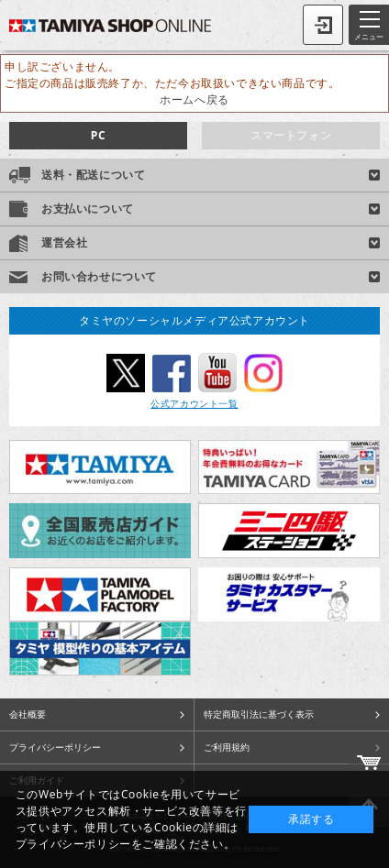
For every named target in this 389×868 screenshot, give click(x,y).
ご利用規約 (227, 747)
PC (98, 135)
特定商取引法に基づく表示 (259, 714)
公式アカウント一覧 (194, 403)
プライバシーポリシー (55, 747)
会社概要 (28, 714)
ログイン (323, 25)
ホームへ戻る (194, 99)
